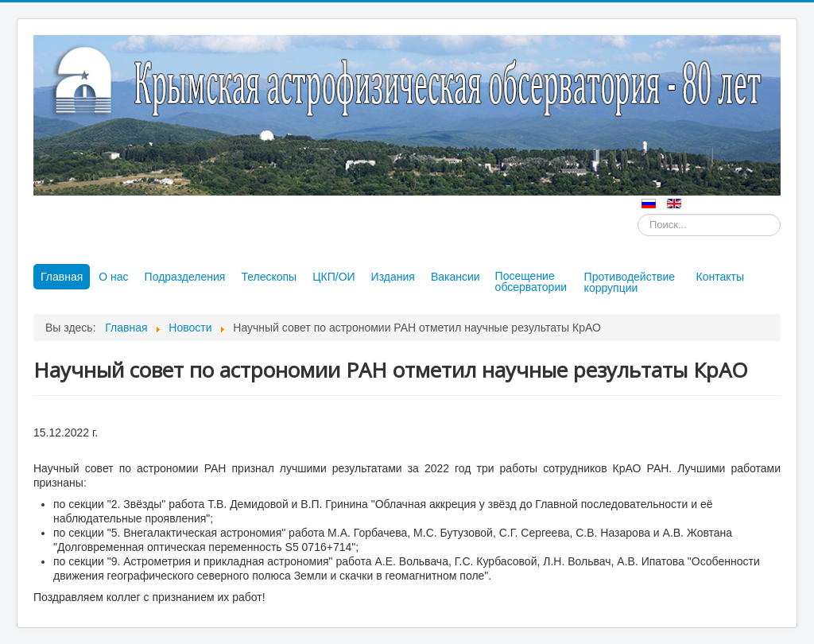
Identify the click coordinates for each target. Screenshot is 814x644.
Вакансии (455, 277)
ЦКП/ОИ (333, 277)
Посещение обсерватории (531, 281)
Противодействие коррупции (630, 282)
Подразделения (185, 277)
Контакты (720, 277)
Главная (62, 277)
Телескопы (269, 277)
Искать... (638, 214)
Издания (393, 277)
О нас (113, 277)
